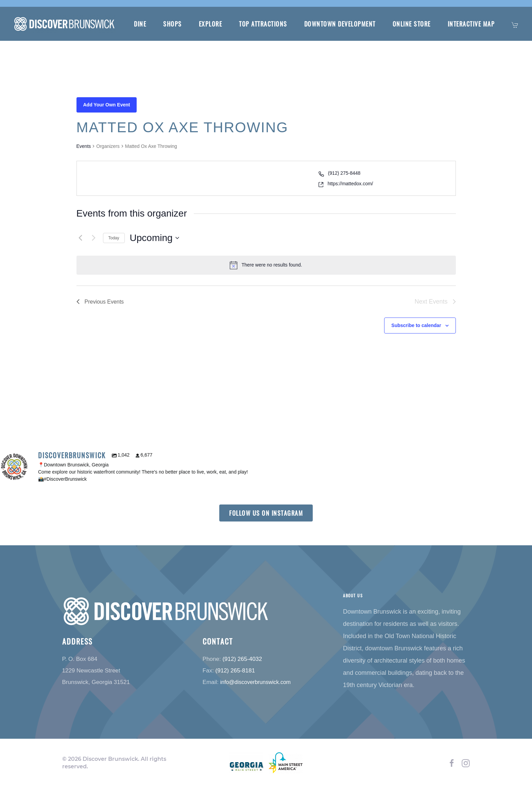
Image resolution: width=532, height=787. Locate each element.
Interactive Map (471, 24)
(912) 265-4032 (242, 659)
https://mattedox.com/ (350, 184)
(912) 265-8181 (235, 670)
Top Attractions (263, 24)
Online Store (412, 24)
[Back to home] (65, 24)
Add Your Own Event (107, 105)
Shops (173, 24)
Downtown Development (340, 24)
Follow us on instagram (266, 513)
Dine (140, 24)
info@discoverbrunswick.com (255, 682)
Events (84, 146)
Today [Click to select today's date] (114, 238)
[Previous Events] (81, 238)
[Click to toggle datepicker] (155, 238)
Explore (211, 24)
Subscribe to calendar (416, 325)
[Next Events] (94, 238)
